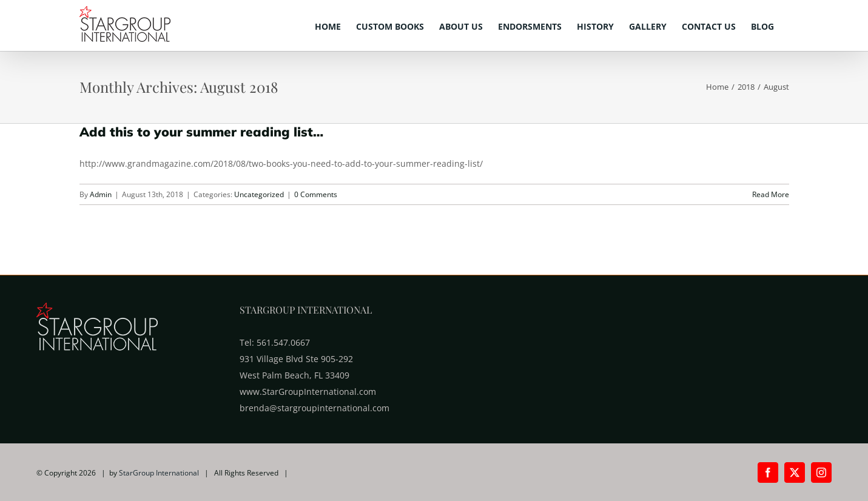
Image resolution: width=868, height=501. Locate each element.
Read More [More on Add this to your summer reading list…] (771, 194)
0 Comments (316, 194)
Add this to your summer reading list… (201, 132)
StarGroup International (159, 473)
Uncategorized (259, 194)
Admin (101, 194)
